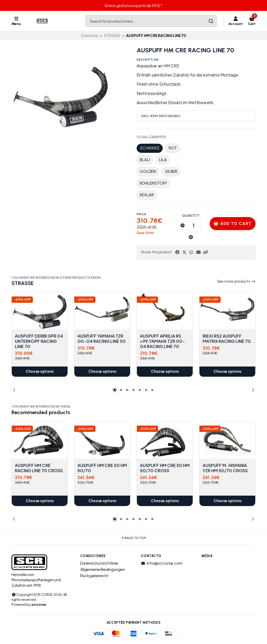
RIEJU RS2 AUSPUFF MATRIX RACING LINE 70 (227, 339)
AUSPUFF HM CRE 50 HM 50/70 (102, 468)
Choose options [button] (40, 372)
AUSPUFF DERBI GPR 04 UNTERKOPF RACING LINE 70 (39, 342)
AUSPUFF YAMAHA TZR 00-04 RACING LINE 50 (102, 339)
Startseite (90, 36)
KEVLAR (147, 195)
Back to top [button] (133, 538)
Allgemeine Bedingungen (103, 569)
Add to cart (233, 223)
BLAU (145, 160)
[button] (205, 252)
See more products (236, 281)
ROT (173, 148)
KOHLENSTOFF (153, 183)
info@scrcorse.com (162, 563)
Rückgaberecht (94, 576)
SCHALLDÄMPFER (151, 137)
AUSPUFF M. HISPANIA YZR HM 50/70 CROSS (225, 468)
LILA (163, 160)
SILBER (171, 171)
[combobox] (151, 21)
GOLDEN (148, 171)
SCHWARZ (150, 148)
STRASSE (112, 36)
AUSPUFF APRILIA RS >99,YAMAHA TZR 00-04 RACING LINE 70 (163, 342)
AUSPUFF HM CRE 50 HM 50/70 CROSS (165, 468)
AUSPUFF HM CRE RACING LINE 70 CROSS (39, 468)
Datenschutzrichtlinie (99, 563)
